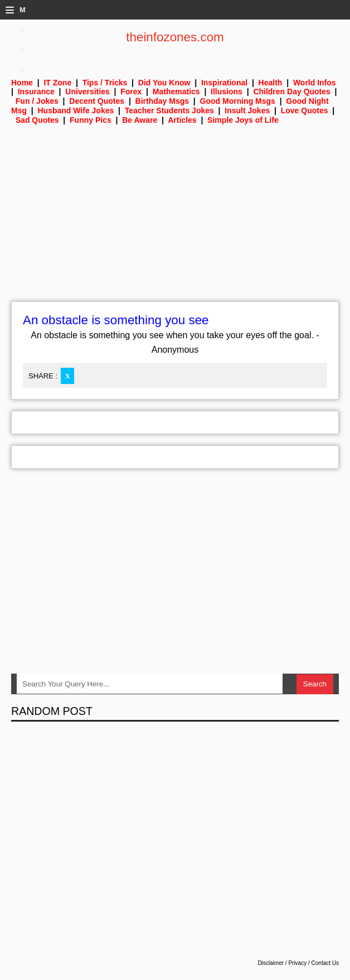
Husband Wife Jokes (76, 111)
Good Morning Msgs (238, 101)
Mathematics (176, 92)
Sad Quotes (37, 120)
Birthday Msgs (162, 101)
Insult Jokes (247, 111)
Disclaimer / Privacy (282, 963)
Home (22, 83)
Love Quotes (305, 111)
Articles (182, 120)
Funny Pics (91, 120)
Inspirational (224, 83)
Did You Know (164, 83)
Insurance (36, 92)
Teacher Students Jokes (169, 111)
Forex (131, 92)
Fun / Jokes (37, 101)
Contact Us (325, 963)
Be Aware (140, 120)
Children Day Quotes (291, 92)
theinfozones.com (175, 37)
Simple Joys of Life (243, 120)
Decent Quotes (97, 101)
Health (271, 83)
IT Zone (57, 83)
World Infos (315, 83)
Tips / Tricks (105, 83)
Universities (87, 92)
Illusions (227, 92)
